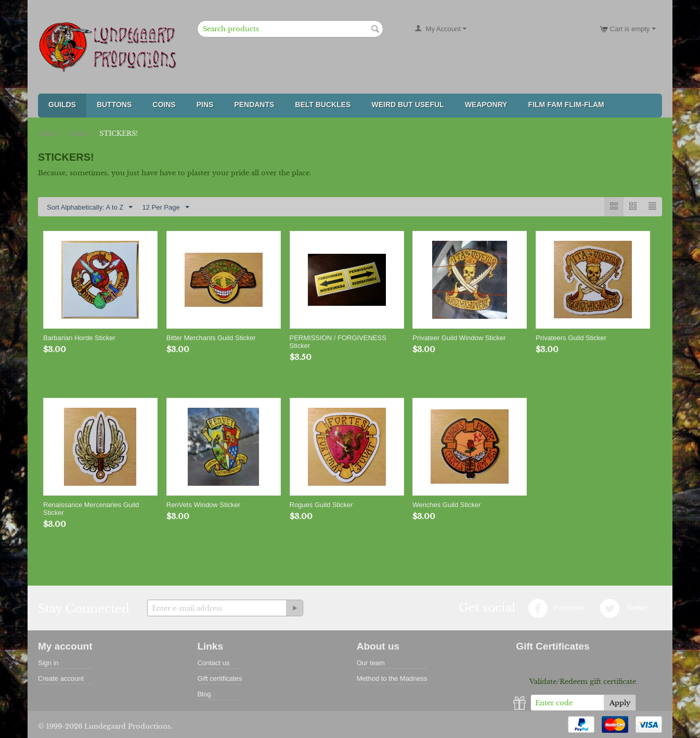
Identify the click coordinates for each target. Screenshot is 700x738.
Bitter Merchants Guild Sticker (211, 338)
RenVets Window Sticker (203, 505)
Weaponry (486, 105)
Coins (164, 105)
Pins (205, 105)
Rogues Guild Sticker (321, 505)
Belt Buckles (323, 105)
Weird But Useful (407, 105)
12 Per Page (165, 208)
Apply (620, 703)
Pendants (254, 105)
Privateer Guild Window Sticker (459, 338)
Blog (204, 694)
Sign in (48, 663)
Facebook (556, 608)
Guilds (62, 105)
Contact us (213, 663)
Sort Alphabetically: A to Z (90, 208)
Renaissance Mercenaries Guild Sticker (91, 509)
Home (48, 133)
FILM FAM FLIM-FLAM (566, 105)
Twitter (623, 608)
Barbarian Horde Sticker (79, 338)
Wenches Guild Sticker (446, 505)
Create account (61, 678)
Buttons (114, 105)
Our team (371, 663)
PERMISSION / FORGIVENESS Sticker (338, 342)
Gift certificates (219, 678)
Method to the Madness (392, 678)
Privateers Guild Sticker (571, 338)
